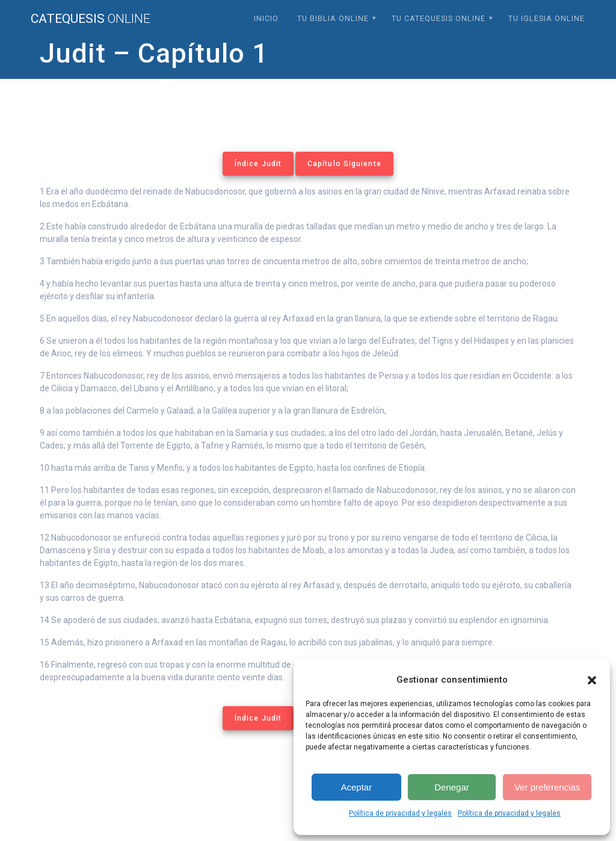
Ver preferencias (547, 787)
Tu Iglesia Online (547, 18)
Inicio (266, 18)
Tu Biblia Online (333, 18)
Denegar (452, 787)
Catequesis (91, 19)
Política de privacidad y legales (400, 813)
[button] (592, 680)
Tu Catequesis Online (439, 18)
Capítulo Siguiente (344, 164)
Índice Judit (258, 164)
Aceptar (356, 787)
